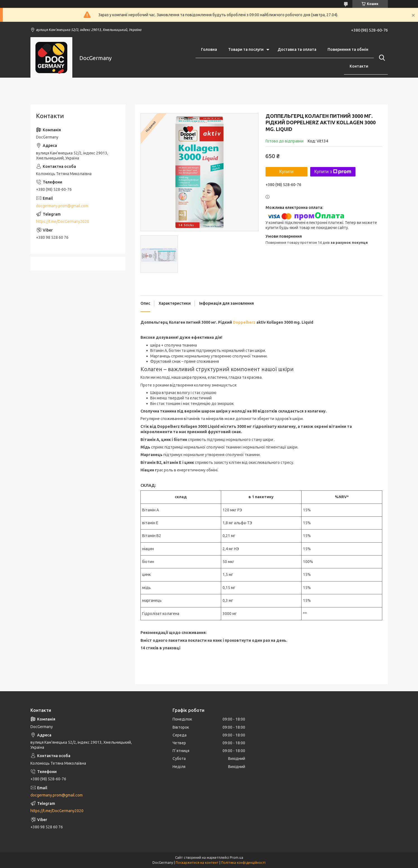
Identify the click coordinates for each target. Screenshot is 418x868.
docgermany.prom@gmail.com (62, 206)
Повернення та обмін (348, 49)
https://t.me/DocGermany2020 (63, 221)
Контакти (359, 66)
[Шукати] (381, 58)
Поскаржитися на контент (197, 863)
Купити (286, 172)
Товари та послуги (246, 49)
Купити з (333, 172)
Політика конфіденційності (243, 863)
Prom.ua (237, 858)
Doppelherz (244, 322)
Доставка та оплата (297, 49)
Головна (209, 49)
